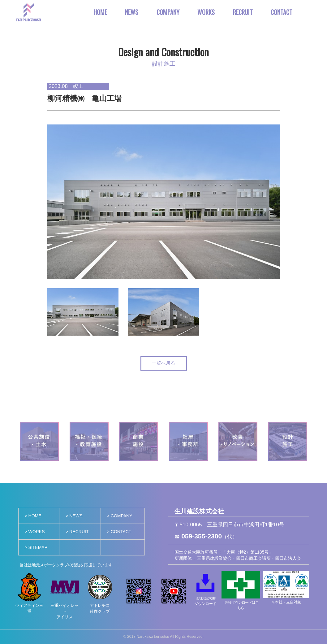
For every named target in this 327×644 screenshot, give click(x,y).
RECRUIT (243, 12)
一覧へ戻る (163, 363)
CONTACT (282, 12)
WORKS (206, 12)
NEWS (132, 12)
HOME (100, 12)
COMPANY (168, 12)
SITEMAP (38, 547)
